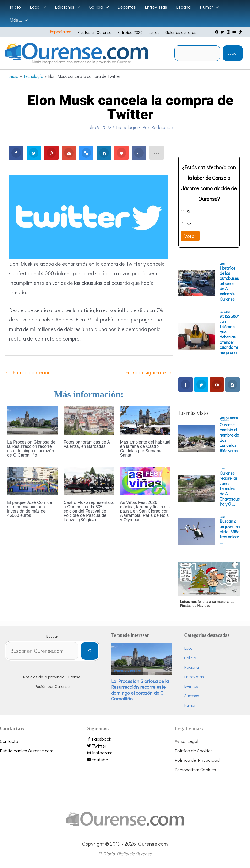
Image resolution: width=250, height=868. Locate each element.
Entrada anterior (27, 372)
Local (223, 264)
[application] (43, 7)
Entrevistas (194, 677)
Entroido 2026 (130, 32)
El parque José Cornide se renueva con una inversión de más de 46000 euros (30, 509)
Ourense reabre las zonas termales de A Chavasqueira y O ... (230, 489)
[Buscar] (90, 651)
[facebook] (217, 32)
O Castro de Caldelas (229, 419)
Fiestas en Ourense (95, 32)
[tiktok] (241, 32)
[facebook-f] (125, 739)
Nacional (192, 667)
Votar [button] (190, 236)
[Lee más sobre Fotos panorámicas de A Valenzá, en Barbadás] (89, 420)
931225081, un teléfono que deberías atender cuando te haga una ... (230, 337)
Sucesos (192, 696)
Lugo (222, 517)
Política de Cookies (194, 751)
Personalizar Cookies (195, 769)
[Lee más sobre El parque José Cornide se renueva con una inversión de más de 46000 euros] (32, 480)
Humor (190, 705)
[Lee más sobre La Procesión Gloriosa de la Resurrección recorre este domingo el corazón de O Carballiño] (32, 420)
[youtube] (235, 32)
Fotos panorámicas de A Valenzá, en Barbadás (87, 444)
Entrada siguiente (149, 372)
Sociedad (225, 312)
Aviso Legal (186, 741)
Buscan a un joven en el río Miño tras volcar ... (230, 532)
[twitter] (223, 32)
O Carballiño (133, 671)
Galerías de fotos (181, 32)
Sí (188, 212)
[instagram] (229, 32)
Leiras (154, 32)
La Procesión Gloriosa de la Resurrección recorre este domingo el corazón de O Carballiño (31, 449)
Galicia (190, 658)
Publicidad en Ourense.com (27, 751)
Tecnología (126, 127)
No (189, 224)
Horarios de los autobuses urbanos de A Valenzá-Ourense (229, 284)
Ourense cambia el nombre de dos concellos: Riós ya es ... (229, 440)
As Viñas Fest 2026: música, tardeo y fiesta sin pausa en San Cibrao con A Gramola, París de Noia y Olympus (145, 511)
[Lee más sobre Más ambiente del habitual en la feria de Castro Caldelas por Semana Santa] (145, 420)
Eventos (119, 671)
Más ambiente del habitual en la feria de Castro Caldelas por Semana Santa (145, 449)
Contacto (9, 741)
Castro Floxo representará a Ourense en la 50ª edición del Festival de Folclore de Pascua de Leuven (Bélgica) (89, 511)
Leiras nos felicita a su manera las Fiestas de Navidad (207, 604)
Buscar (233, 53)
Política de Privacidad (197, 760)
